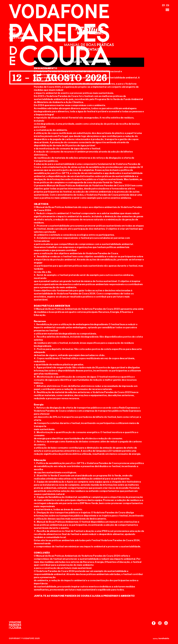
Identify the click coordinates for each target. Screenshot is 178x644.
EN (164, 6)
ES (168, 6)
